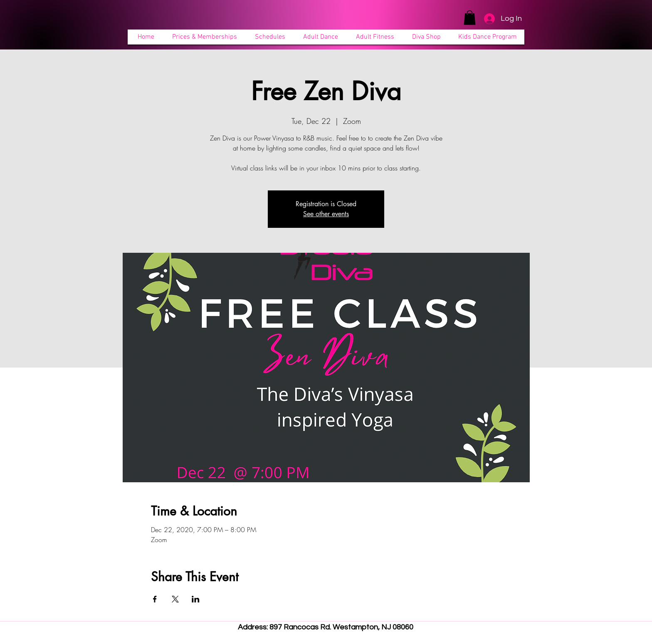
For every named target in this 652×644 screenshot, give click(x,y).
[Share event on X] (175, 599)
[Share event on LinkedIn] (196, 599)
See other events (326, 214)
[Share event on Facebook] (155, 599)
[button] (470, 18)
